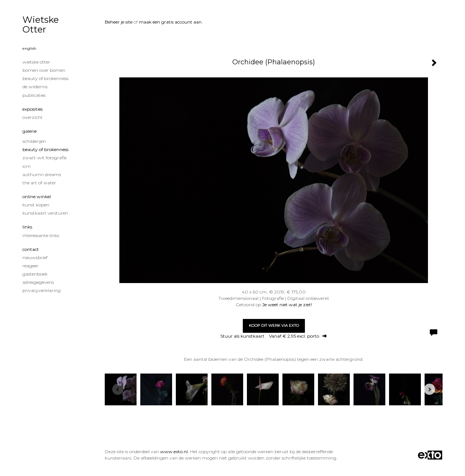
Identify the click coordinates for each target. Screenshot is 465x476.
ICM (27, 166)
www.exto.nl (174, 452)
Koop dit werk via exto (274, 325)
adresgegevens (38, 282)
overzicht (33, 117)
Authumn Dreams (42, 174)
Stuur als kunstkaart (274, 336)
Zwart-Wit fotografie (45, 158)
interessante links (41, 235)
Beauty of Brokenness (45, 78)
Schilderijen (34, 141)
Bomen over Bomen (44, 70)
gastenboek (35, 274)
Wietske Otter (41, 24)
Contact (31, 249)
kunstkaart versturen (45, 213)
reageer (30, 266)
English (29, 48)
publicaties (34, 95)
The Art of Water (39, 183)
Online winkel (37, 196)
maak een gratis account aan (170, 22)
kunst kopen (36, 205)
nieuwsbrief (35, 257)
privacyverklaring (42, 290)
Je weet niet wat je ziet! (287, 305)
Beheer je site (119, 22)
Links (27, 227)
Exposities (33, 109)
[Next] (429, 389)
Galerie (30, 131)
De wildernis (35, 87)
